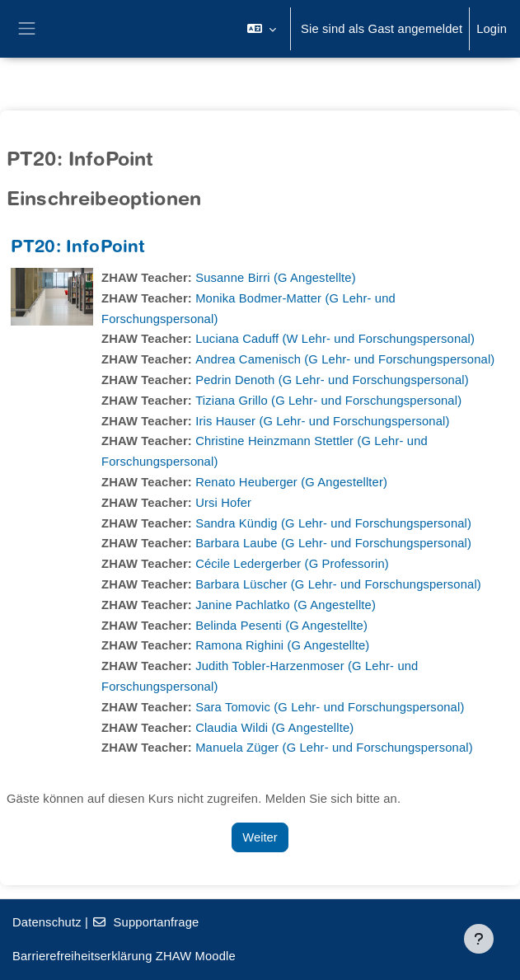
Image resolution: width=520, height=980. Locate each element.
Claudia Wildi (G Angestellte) (274, 728)
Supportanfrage (145, 922)
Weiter (260, 837)
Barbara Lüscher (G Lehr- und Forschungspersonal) (338, 584)
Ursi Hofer (223, 503)
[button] (262, 29)
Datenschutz (47, 922)
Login (492, 29)
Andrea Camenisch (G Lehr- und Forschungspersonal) (345, 359)
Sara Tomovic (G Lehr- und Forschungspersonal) (330, 707)
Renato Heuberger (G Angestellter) (291, 482)
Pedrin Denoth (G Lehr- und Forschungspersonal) (332, 380)
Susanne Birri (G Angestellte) (276, 278)
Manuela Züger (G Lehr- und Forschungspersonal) (334, 748)
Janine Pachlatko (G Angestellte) (286, 605)
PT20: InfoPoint (78, 249)
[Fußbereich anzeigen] (479, 939)
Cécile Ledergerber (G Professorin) (292, 564)
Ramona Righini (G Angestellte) (282, 645)
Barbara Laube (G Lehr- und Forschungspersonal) (333, 543)
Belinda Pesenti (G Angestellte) (281, 626)
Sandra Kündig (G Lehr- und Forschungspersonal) (333, 523)
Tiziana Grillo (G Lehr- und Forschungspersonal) (328, 401)
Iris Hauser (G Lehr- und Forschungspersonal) (322, 421)
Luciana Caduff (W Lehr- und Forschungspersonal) (335, 339)
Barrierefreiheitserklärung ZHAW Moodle (124, 956)
